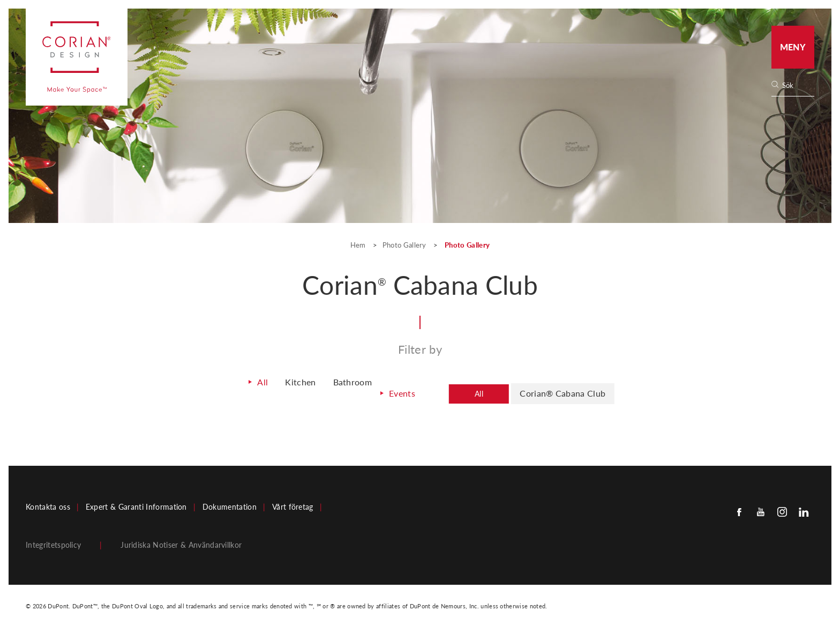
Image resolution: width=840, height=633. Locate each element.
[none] (798, 85)
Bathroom (341, 385)
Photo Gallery (404, 245)
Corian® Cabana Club (570, 393)
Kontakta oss (48, 504)
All (245, 385)
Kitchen (285, 385)
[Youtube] (761, 508)
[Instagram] (782, 508)
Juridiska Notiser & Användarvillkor (181, 542)
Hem (359, 245)
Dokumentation (230, 504)
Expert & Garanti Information (136, 504)
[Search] (796, 85)
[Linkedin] (804, 508)
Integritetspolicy (53, 542)
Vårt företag (293, 504)
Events (395, 392)
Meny (793, 47)
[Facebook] (739, 508)
